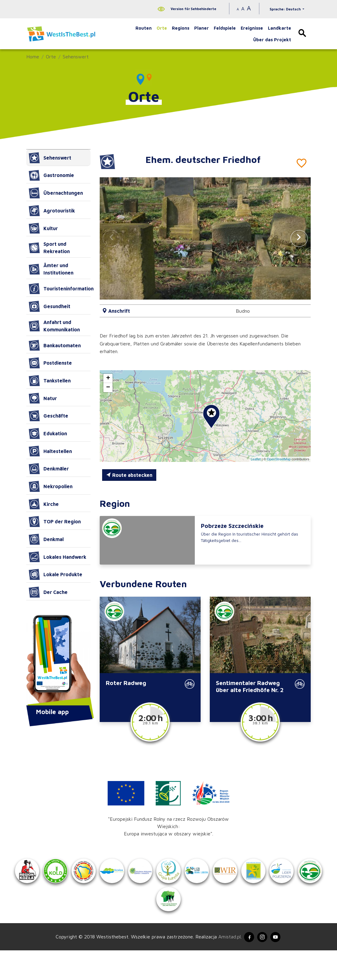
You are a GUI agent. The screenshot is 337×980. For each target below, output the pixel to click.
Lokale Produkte (56, 574)
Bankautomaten (55, 345)
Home (33, 57)
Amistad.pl (226, 966)
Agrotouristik (52, 211)
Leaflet (256, 459)
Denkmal (46, 539)
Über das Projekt (272, 40)
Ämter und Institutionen (51, 269)
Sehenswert (76, 57)
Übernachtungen (56, 193)
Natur (43, 398)
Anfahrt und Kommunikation (54, 326)
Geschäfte (48, 416)
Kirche (44, 504)
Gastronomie (51, 175)
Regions (181, 28)
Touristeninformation (60, 289)
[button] (299, 239)
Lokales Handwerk (57, 557)
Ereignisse (252, 28)
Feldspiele (225, 28)
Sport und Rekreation (49, 248)
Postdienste (50, 363)
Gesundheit (50, 306)
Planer (202, 28)
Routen (144, 28)
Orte (162, 28)
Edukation (48, 433)
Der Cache (48, 592)
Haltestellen (50, 451)
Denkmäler (49, 469)
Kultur (43, 228)
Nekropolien (51, 486)
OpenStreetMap (279, 459)
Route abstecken (129, 475)
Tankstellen (50, 381)
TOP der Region (55, 521)
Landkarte (280, 28)
